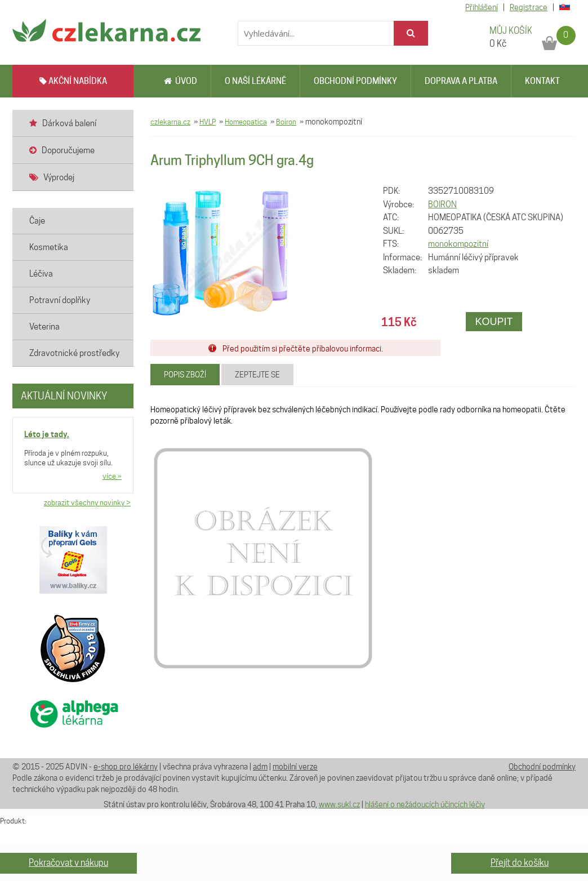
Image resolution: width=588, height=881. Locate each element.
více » (112, 476)
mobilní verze (295, 767)
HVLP (208, 122)
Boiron (286, 122)
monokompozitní (458, 244)
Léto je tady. (47, 434)
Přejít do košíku (520, 863)
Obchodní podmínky (355, 81)
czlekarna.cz (170, 122)
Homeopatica (246, 122)
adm (260, 767)
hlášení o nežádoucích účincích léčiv (425, 804)
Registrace (529, 7)
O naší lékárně (255, 81)
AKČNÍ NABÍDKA (73, 81)
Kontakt (542, 81)
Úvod (181, 81)
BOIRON (442, 204)
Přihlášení (482, 7)
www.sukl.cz (339, 804)
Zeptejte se (257, 375)
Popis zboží (185, 375)
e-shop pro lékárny (126, 767)
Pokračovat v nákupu (68, 863)
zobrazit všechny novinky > (87, 502)
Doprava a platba (461, 81)
